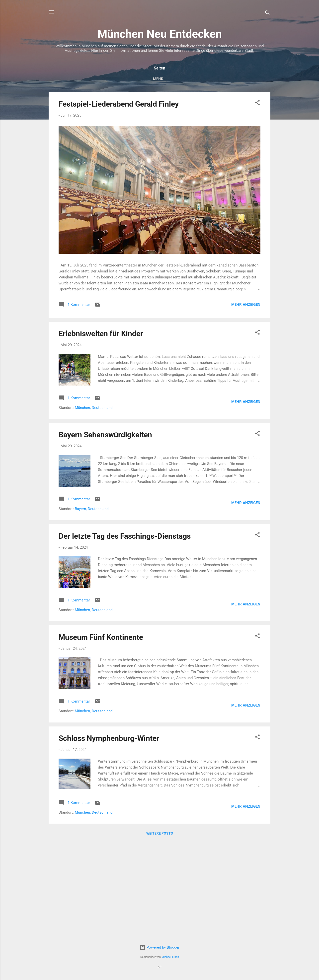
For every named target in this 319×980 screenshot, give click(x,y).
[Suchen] (267, 14)
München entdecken (75, 79)
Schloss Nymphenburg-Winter (109, 739)
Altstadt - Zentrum (124, 79)
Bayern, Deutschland (92, 510)
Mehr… (258, 79)
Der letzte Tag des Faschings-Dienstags (125, 537)
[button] (257, 104)
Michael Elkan (170, 957)
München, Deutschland (94, 409)
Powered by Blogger (159, 947)
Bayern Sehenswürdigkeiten (105, 436)
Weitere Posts (160, 834)
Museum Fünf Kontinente (101, 638)
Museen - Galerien (170, 79)
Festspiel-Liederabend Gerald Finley (119, 105)
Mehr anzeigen (246, 306)
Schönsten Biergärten (219, 79)
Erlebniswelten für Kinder (101, 335)
